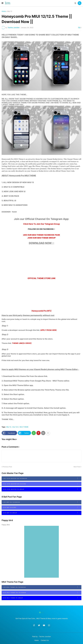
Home (4, 11)
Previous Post (7, 467)
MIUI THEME (24, 427)
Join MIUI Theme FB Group (42, 598)
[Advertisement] (41, 262)
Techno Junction (45, 636)
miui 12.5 (15, 427)
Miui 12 (10, 11)
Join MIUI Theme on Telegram (42, 592)
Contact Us (45, 640)
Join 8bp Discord (42, 507)
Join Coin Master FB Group (42, 489)
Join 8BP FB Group (42, 513)
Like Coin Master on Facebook (42, 478)
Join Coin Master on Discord (42, 484)
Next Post (77, 467)
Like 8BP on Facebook (42, 502)
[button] (2, 3)
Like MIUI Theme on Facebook (42, 587)
